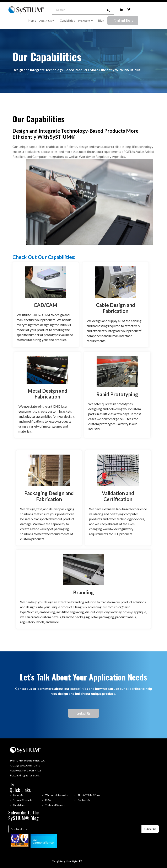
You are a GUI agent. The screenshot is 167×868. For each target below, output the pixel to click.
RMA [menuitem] (48, 800)
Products (87, 21)
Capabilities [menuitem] (19, 805)
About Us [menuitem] (18, 795)
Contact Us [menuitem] (84, 800)
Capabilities (67, 20)
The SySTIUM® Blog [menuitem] (89, 795)
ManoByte (74, 861)
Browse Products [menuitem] (23, 800)
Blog (101, 20)
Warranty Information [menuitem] (57, 795)
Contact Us (122, 21)
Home (32, 20)
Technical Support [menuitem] (55, 805)
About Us (48, 21)
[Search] (77, 10)
